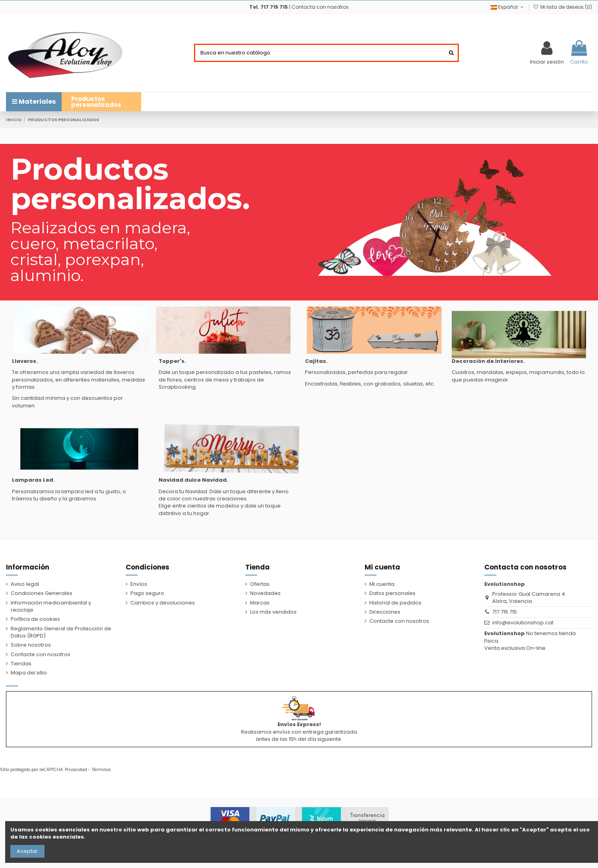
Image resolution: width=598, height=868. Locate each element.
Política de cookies (35, 619)
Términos (101, 770)
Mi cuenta (382, 584)
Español (508, 7)
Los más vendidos (273, 612)
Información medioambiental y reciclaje (51, 606)
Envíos (139, 584)
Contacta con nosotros (320, 7)
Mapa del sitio (29, 673)
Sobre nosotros (31, 645)
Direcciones (385, 612)
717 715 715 (505, 612)
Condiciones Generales (42, 593)
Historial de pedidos (395, 603)
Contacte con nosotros (41, 655)
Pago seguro (147, 593)
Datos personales (392, 593)
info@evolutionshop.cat (523, 623)
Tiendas (21, 664)
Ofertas (260, 584)
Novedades (265, 593)
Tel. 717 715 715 (269, 7)
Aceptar (27, 851)
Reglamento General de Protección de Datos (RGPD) (61, 632)
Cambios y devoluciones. (163, 603)
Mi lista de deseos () (563, 7)
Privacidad (76, 770)
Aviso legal (25, 584)
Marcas (260, 603)
